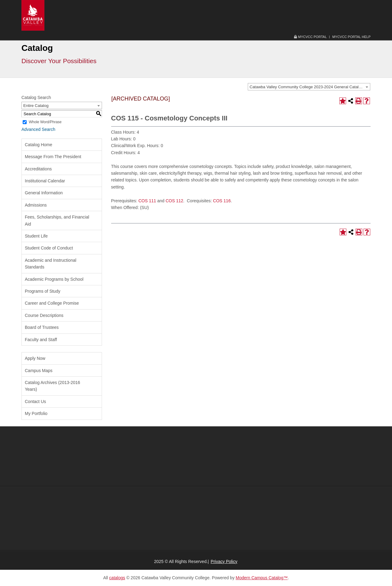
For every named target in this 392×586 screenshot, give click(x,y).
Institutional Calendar (45, 181)
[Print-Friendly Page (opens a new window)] (359, 101)
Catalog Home (39, 145)
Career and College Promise (52, 303)
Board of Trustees (42, 327)
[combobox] (309, 87)
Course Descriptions (44, 315)
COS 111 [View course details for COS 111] (147, 201)
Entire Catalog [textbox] (36, 106)
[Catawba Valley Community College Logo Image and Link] (33, 15)
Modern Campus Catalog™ (262, 578)
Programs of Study (43, 291)
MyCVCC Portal (310, 37)
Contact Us (35, 401)
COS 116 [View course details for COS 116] (222, 201)
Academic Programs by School (54, 279)
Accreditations (38, 169)
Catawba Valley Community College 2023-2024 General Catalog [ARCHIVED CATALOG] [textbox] (310, 87)
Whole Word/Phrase (45, 122)
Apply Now (35, 358)
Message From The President (53, 157)
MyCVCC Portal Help (351, 37)
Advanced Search (38, 129)
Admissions (36, 205)
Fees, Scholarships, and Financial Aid (57, 220)
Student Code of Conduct (49, 248)
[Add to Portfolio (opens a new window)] (343, 101)
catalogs (117, 578)
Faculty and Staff (41, 340)
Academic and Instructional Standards (51, 264)
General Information (44, 193)
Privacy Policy (224, 561)
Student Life (36, 236)
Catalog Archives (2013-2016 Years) (53, 386)
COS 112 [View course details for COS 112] (175, 201)
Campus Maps (39, 371)
